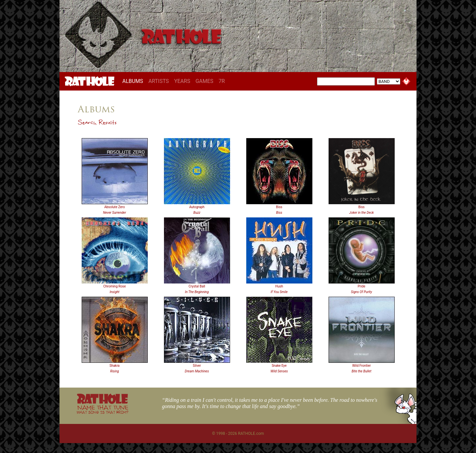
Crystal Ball (197, 286)
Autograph (197, 207)
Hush (279, 286)
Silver (197, 366)
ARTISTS (159, 81)
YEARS (182, 81)
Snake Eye (279, 366)
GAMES (204, 81)
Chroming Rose (114, 286)
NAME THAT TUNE (102, 409)
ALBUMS (134, 81)
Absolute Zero (114, 207)
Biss (279, 207)
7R (222, 81)
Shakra (115, 366)
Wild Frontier (361, 366)
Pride (361, 286)
